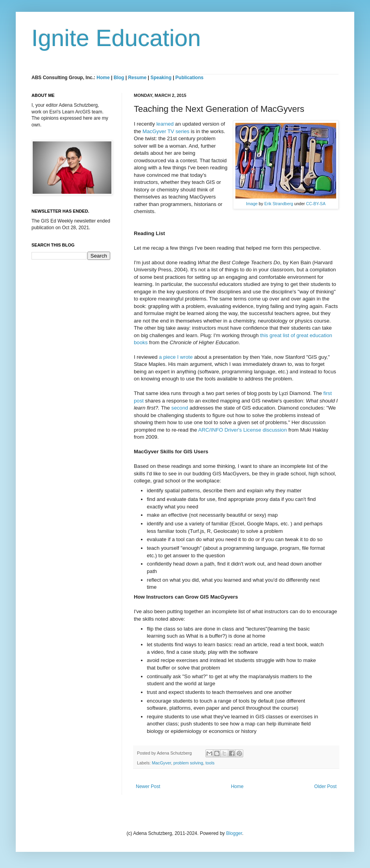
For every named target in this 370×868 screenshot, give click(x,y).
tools (210, 763)
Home (103, 78)
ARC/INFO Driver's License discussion (242, 430)
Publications (190, 78)
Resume (138, 78)
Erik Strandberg (278, 204)
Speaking (161, 78)
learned (165, 124)
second (180, 408)
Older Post (325, 786)
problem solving (188, 763)
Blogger (234, 833)
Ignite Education (116, 38)
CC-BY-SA (316, 204)
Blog (119, 78)
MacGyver (162, 763)
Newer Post (148, 786)
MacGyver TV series (166, 131)
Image (252, 204)
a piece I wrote (176, 357)
